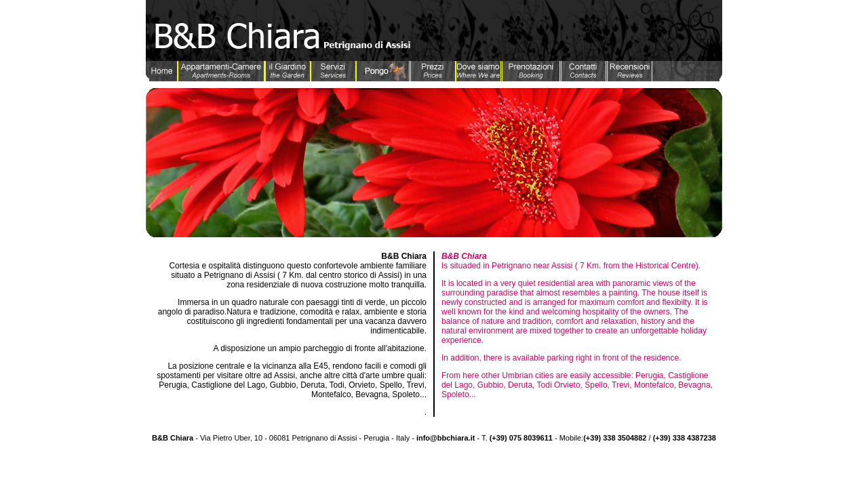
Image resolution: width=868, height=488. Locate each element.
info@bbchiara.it (446, 438)
